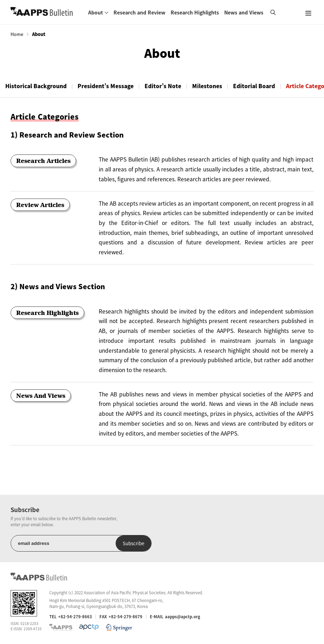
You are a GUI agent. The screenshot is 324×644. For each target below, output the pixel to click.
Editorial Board (254, 86)
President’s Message (106, 86)
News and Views (244, 12)
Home (17, 34)
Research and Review (139, 12)
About (96, 12)
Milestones (207, 86)
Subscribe (133, 543)
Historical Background (36, 86)
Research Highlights (195, 12)
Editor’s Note (163, 86)
